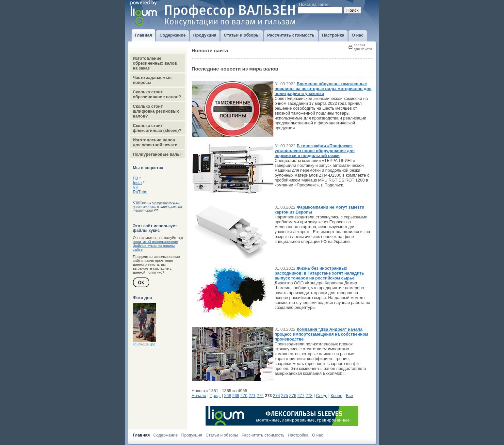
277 (301, 396)
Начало (199, 396)
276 (293, 396)
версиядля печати (363, 47)
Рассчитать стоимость (263, 435)
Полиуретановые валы (157, 154)
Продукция (192, 435)
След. (322, 396)
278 (309, 396)
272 (260, 396)
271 (252, 396)
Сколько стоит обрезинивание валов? (157, 94)
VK (136, 187)
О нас (317, 435)
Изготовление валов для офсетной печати (155, 142)
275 (285, 396)
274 (276, 396)
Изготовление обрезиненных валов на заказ (155, 63)
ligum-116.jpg (144, 344)
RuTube (140, 192)
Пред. (215, 396)
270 (244, 396)
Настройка (298, 435)
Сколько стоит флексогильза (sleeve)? (157, 128)
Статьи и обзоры (222, 435)
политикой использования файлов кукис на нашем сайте (156, 246)
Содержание (165, 435)
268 (228, 396)
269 (236, 396)
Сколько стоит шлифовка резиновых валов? (156, 111)
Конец (336, 396)
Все (350, 396)
